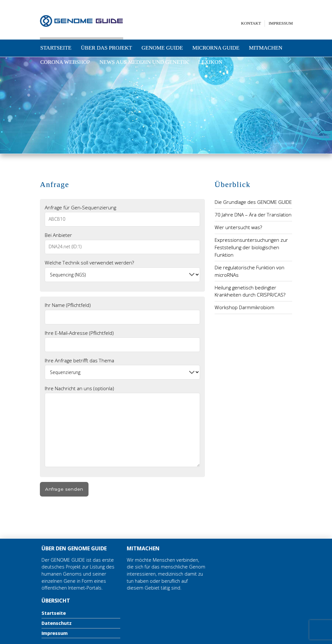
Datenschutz (57, 623)
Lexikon (210, 62)
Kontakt (251, 23)
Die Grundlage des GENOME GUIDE (253, 202)
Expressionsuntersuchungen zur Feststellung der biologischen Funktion (251, 247)
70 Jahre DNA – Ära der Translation (253, 215)
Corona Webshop (65, 62)
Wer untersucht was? (238, 227)
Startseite (56, 48)
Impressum (281, 23)
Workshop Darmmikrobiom (244, 307)
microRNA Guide (216, 48)
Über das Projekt (106, 48)
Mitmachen (266, 48)
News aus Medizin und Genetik (144, 62)
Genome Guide (162, 48)
